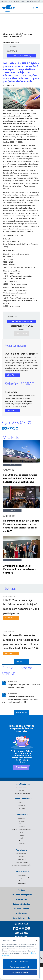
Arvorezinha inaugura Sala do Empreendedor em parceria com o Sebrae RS (20, 569)
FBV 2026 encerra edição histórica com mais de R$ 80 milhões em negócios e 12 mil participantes (20, 478)
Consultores (36, 1)
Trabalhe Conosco (22, 908)
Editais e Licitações (14, 1)
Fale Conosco (22, 859)
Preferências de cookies (20, 972)
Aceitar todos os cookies (20, 961)
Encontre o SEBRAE (26, 1)
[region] (20, 958)
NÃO (25, 333)
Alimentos (22, 821)
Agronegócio (22, 818)
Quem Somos (21, 875)
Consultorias (21, 805)
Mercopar (22, 844)
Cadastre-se (22, 913)
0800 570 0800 (21, 933)
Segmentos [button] (21, 814)
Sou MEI (22, 791)
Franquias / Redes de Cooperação (22, 830)
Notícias (22, 890)
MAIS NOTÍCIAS (21, 662)
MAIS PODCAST (22, 712)
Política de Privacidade (22, 862)
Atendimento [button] (21, 850)
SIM (18, 333)
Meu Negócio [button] (22, 784)
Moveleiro (22, 835)
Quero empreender (21, 788)
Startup (22, 824)
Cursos (21, 802)
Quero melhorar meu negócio (22, 793)
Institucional (4, 1)
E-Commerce (21, 827)
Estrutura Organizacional (21, 878)
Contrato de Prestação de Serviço (22, 865)
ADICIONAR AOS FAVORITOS (22, 56)
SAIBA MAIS (10, 375)
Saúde (22, 838)
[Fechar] (37, 940)
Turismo (21, 841)
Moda (22, 832)
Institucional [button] (22, 871)
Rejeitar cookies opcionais (20, 967)
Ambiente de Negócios (21, 895)
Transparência (22, 884)
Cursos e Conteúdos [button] (21, 799)
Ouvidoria (22, 857)
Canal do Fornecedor (21, 918)
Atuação (21, 881)
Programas (22, 808)
